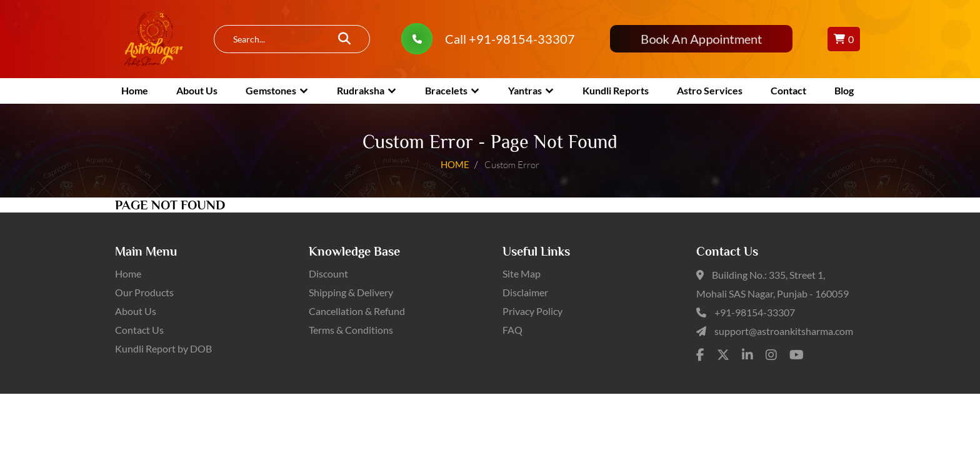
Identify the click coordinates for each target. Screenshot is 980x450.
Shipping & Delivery (351, 292)
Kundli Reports (616, 90)
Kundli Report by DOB (163, 348)
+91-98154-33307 (755, 312)
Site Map (522, 273)
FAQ (512, 330)
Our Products (144, 292)
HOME (455, 164)
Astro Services (710, 90)
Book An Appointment (701, 39)
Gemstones (271, 90)
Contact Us (139, 330)
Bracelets (446, 90)
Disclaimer (525, 292)
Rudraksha (361, 90)
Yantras (525, 90)
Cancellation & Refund (357, 311)
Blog (844, 90)
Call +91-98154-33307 (510, 39)
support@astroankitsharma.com (784, 331)
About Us (197, 90)
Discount (328, 273)
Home (135, 90)
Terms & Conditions (351, 330)
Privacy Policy (532, 311)
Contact (788, 90)
